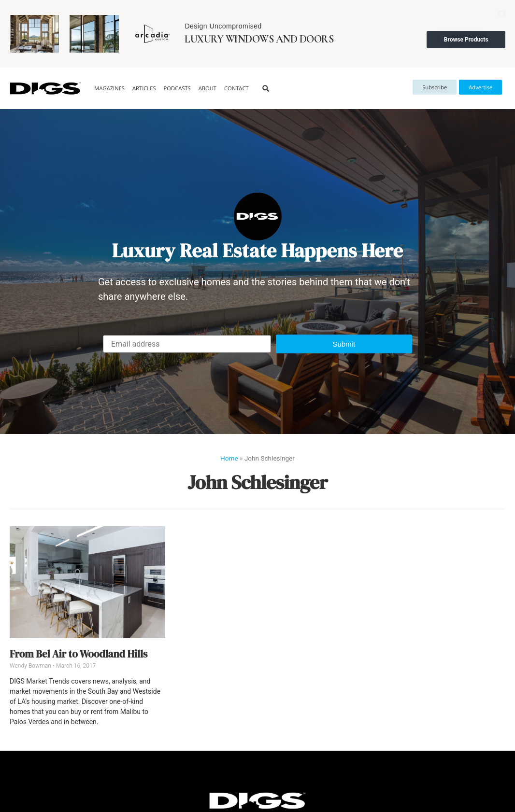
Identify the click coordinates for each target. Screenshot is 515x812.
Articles (144, 88)
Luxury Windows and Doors (259, 39)
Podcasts (177, 88)
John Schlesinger (257, 482)
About (207, 88)
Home (229, 458)
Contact (236, 88)
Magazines (109, 88)
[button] (266, 89)
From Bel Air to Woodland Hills (79, 654)
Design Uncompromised (223, 26)
